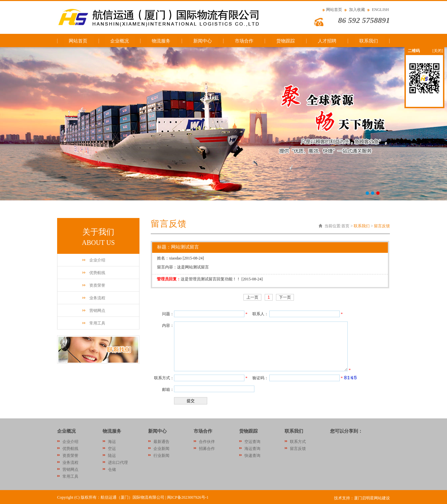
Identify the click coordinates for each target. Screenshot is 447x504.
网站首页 (334, 10)
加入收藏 (357, 10)
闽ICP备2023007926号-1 (188, 497)
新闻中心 (203, 41)
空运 (112, 449)
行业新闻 (161, 456)
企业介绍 (97, 260)
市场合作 (244, 41)
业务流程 (97, 298)
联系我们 (369, 41)
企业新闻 (161, 449)
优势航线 (97, 273)
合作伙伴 (207, 442)
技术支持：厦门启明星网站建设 (362, 498)
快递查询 (252, 456)
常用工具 (97, 323)
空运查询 (252, 442)
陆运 (112, 456)
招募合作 (207, 449)
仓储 (112, 469)
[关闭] (438, 51)
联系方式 (298, 442)
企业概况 (120, 41)
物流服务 (161, 41)
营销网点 (97, 311)
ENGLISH (380, 10)
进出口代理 (118, 463)
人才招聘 (327, 41)
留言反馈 (382, 226)
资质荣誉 (97, 285)
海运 (112, 442)
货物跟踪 (286, 41)
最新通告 (161, 442)
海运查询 (252, 449)
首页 (345, 226)
